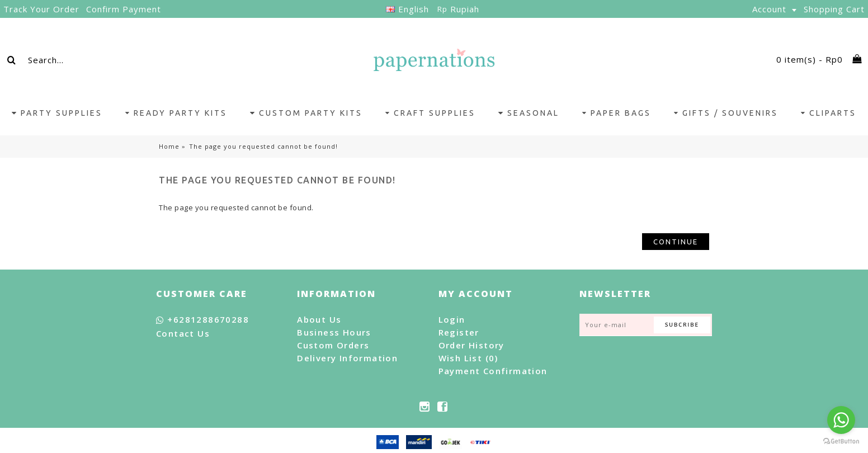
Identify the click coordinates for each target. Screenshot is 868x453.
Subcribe (682, 325)
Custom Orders (333, 345)
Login (452, 319)
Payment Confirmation (493, 371)
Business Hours (334, 332)
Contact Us (183, 333)
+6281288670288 (202, 320)
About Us (319, 319)
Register (459, 332)
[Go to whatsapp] (841, 420)
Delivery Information (347, 358)
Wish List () (468, 358)
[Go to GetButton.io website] (841, 442)
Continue (676, 242)
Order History (471, 345)
